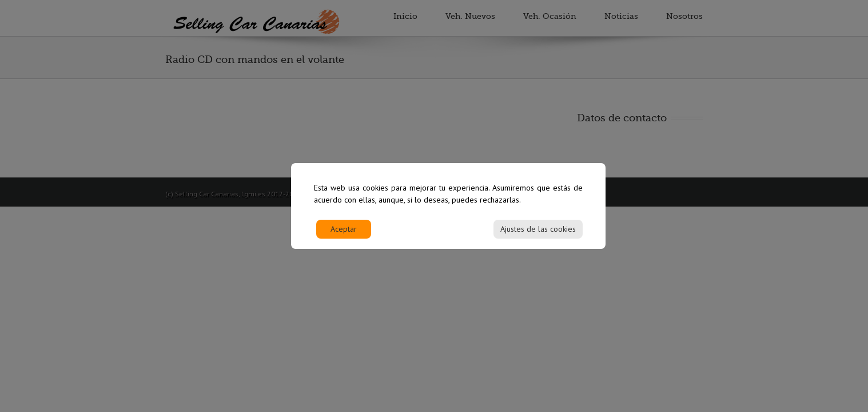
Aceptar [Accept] (344, 234)
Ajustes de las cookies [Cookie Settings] (538, 234)
